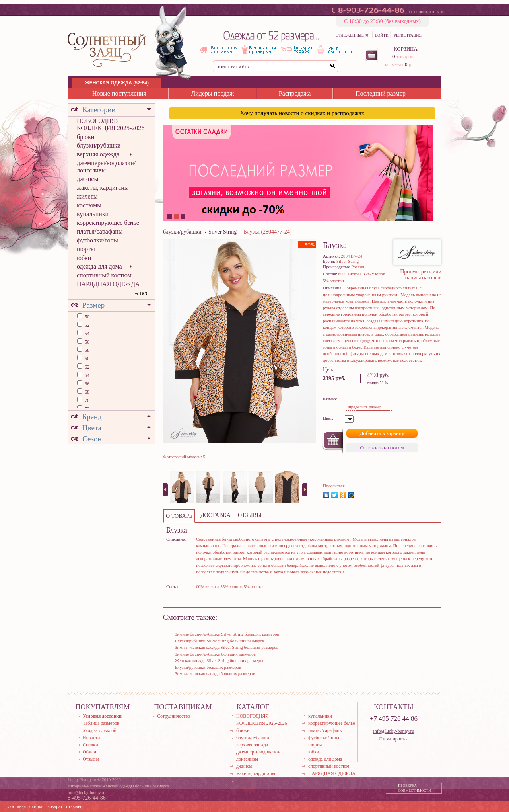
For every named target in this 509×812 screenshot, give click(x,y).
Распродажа (295, 93)
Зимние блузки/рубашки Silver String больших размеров (227, 634)
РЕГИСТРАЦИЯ (408, 35)
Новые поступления (119, 93)
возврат (55, 806)
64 (86, 375)
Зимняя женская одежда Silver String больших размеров (227, 647)
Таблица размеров (101, 723)
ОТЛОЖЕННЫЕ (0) (353, 35)
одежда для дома (99, 266)
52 (86, 325)
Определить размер (363, 407)
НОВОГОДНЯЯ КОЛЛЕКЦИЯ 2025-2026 (111, 124)
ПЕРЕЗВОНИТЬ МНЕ (427, 12)
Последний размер (381, 93)
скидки (37, 806)
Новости (91, 738)
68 (86, 392)
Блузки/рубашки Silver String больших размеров (220, 641)
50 (86, 317)
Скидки (90, 745)
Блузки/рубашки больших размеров (208, 667)
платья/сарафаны (100, 231)
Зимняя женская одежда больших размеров (215, 673)
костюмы (89, 205)
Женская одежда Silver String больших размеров (220, 660)
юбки (84, 258)
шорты (86, 249)
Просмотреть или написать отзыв (421, 275)
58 (86, 350)
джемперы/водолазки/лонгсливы (106, 167)
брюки (85, 137)
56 (86, 342)
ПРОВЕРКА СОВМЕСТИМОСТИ (415, 788)
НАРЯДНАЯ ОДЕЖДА (108, 284)
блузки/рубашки (99, 145)
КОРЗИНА (406, 49)
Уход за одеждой (100, 730)
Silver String (222, 232)
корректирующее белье (108, 223)
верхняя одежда (98, 154)
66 (86, 384)
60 (86, 359)
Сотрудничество (174, 716)
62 (86, 367)
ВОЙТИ (381, 35)
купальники (93, 214)
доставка (17, 806)
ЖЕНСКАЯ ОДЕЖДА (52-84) (117, 83)
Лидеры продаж (212, 93)
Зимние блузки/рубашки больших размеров (215, 654)
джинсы (87, 179)
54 (86, 334)
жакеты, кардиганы (103, 188)
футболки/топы (97, 240)
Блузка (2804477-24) (268, 232)
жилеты (87, 196)
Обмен (89, 752)
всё (144, 293)
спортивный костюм (104, 275)
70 (86, 400)
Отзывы (91, 759)
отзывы (74, 806)
